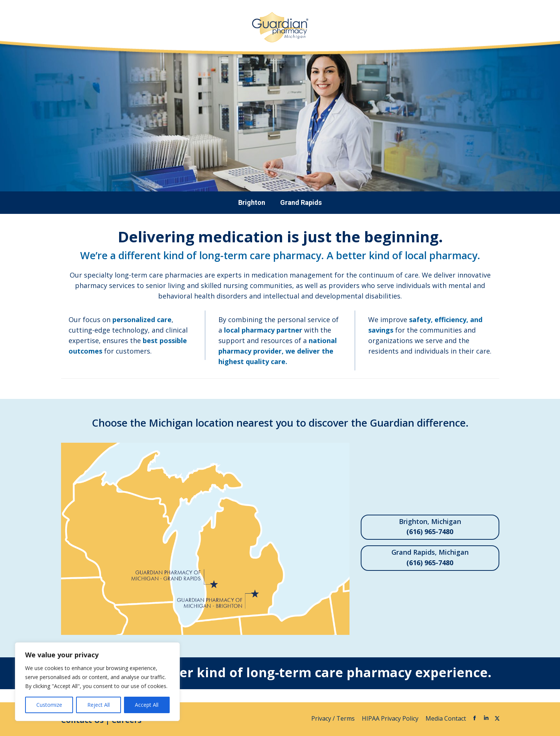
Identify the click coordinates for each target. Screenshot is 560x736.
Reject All (99, 705)
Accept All (147, 705)
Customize (49, 705)
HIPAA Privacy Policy (391, 718)
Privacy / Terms (334, 718)
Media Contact (446, 718)
